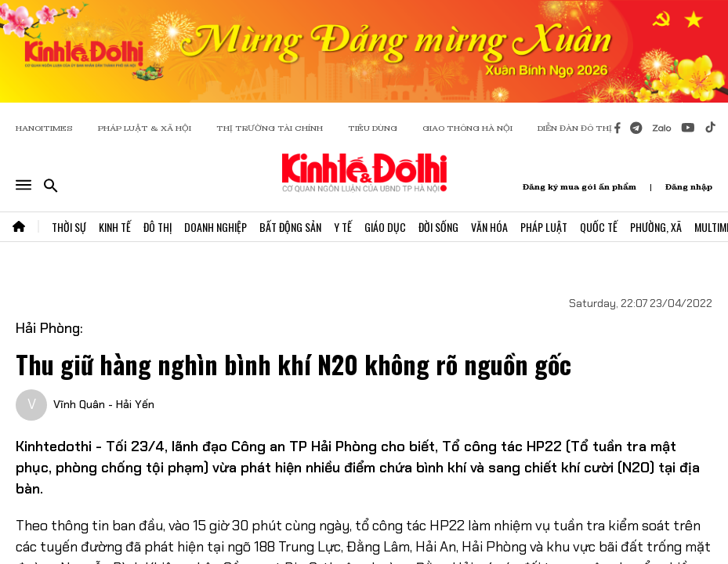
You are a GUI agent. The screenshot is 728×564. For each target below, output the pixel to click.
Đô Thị (158, 227)
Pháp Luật (544, 227)
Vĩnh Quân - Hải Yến (104, 404)
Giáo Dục (385, 227)
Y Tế (343, 227)
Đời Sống (438, 227)
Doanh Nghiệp (216, 227)
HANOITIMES (44, 128)
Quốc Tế (599, 227)
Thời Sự (69, 227)
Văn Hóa (489, 227)
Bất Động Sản (290, 227)
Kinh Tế (115, 227)
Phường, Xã (656, 227)
